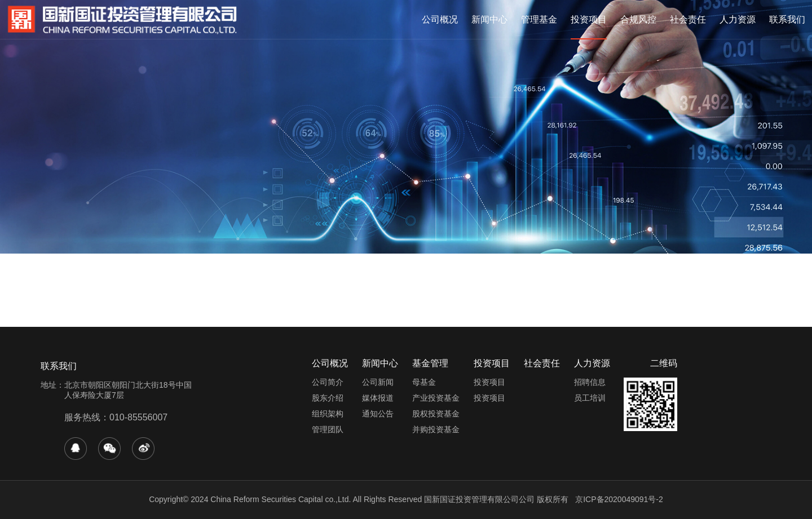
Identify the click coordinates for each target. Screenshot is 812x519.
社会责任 (688, 19)
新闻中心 (489, 19)
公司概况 (440, 19)
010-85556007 (138, 417)
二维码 (664, 363)
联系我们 (787, 19)
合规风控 (638, 19)
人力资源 (738, 19)
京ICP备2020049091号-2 (619, 499)
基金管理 (430, 363)
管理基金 (539, 19)
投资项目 (589, 19)
